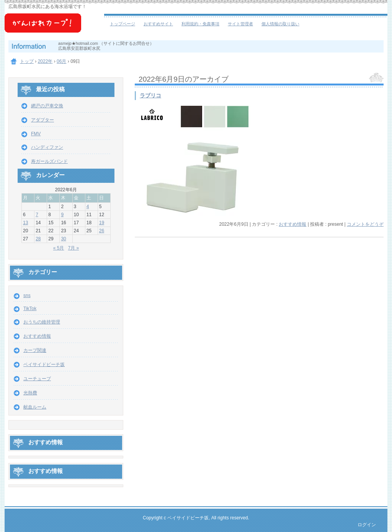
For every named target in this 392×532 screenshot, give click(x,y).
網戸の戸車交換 (47, 106)
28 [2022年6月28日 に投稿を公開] (38, 239)
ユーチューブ (37, 379)
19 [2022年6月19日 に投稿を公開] (102, 223)
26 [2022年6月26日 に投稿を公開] (102, 231)
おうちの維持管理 (42, 322)
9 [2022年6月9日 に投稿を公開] (62, 215)
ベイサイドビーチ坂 (54, 27)
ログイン (367, 525)
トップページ (122, 24)
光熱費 (30, 393)
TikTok (30, 309)
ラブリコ (150, 96)
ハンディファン (47, 147)
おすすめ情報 (292, 224)
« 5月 (59, 248)
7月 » (74, 248)
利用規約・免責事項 (200, 24)
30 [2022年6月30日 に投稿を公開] (63, 239)
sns (27, 296)
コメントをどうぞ (365, 224)
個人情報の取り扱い (280, 24)
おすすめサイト (158, 24)
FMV (36, 134)
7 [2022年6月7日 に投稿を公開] (37, 215)
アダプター (42, 120)
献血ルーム (35, 407)
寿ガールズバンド (49, 161)
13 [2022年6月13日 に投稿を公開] (25, 223)
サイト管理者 (240, 24)
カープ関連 (35, 350)
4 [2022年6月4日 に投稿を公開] (88, 207)
